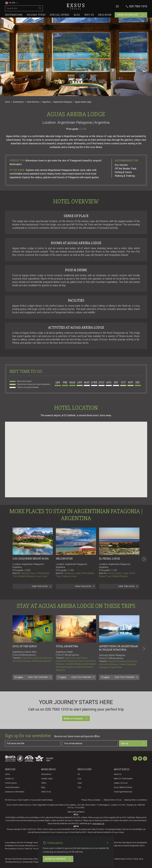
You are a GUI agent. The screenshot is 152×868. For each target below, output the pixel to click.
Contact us (9, 779)
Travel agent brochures (123, 792)
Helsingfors (64, 559)
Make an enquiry (131, 15)
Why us (89, 15)
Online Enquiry (11, 783)
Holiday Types (47, 779)
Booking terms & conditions (136, 800)
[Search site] (21, 8)
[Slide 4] (79, 82)
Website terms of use (112, 800)
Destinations (14, 15)
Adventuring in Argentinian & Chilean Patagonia (119, 648)
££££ (83, 129)
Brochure (105, 15)
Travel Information (12, 787)
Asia (79, 779)
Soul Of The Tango (25, 646)
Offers (44, 783)
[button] (76, 457)
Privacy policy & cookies (91, 800)
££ (27, 570)
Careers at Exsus (121, 783)
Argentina (46, 102)
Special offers (60, 15)
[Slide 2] (73, 82)
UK (79, 774)
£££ (29, 570)
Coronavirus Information (15, 792)
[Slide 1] (71, 82)
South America (33, 102)
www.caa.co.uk (98, 824)
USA (79, 787)
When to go (46, 792)
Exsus (76, 6)
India (80, 783)
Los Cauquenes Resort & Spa (31, 559)
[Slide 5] (82, 82)
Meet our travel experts (123, 779)
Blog (77, 15)
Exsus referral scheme (123, 787)
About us (118, 774)
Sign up (133, 743)
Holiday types (36, 15)
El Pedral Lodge (110, 559)
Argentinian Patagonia (63, 102)
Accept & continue (58, 859)
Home (7, 102)
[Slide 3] (76, 82)
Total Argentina (67, 646)
